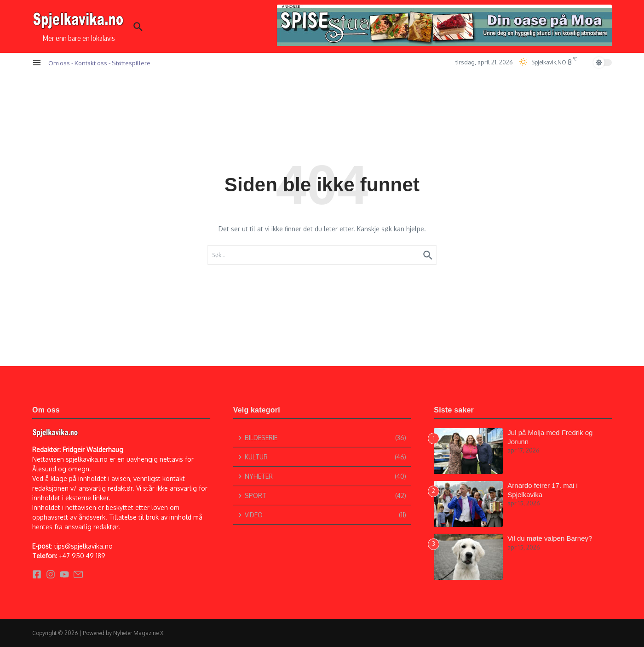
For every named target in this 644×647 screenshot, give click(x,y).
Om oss (59, 63)
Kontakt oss (91, 63)
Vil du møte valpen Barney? (550, 538)
